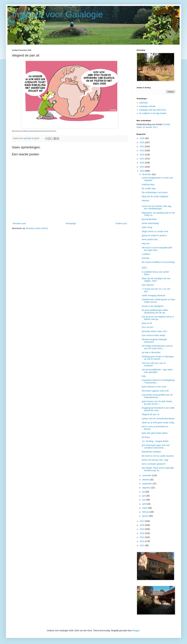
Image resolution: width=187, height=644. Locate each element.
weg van (146, 243)
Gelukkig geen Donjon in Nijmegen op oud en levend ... (158, 358)
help (144, 376)
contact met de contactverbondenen (158, 419)
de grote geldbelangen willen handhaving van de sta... (155, 311)
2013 (142, 537)
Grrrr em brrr (148, 327)
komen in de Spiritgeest (153, 306)
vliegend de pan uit (150, 414)
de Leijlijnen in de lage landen (153, 113)
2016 (142, 525)
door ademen (148, 285)
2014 (142, 533)
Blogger (136, 631)
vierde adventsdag (150, 223)
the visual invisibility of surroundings (158, 262)
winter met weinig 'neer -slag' (155, 460)
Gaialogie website (147, 106)
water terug (147, 227)
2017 (142, 521)
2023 (142, 150)
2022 (142, 155)
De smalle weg (149, 188)
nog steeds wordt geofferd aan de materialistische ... (157, 396)
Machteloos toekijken (151, 452)
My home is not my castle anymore (158, 456)
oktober (146, 480)
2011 (142, 545)
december (147, 174)
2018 (142, 171)
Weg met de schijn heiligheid (155, 196)
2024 (142, 146)
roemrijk (145, 258)
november (147, 475)
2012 (142, 541)
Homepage (71, 223)
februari (146, 512)
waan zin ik (147, 323)
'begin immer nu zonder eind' (155, 231)
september (147, 484)
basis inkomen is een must (154, 387)
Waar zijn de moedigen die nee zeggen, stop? (156, 280)
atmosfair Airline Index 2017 (155, 331)
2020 (142, 163)
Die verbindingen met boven (155, 192)
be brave (146, 437)
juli (144, 492)
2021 (142, 159)
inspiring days (148, 184)
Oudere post (121, 223)
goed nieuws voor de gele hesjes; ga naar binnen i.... (157, 403)
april (144, 504)
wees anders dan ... (151, 239)
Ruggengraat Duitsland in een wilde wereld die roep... (158, 409)
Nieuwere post (19, 223)
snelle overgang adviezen (154, 295)
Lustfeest (146, 254)
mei (144, 500)
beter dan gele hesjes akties (155, 433)
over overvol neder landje (153, 335)
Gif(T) (144, 268)
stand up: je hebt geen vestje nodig (158, 423)
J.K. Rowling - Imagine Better (155, 441)
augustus (147, 488)
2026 (142, 138)
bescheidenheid (149, 219)
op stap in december (151, 352)
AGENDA (144, 103)
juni (144, 496)
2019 (142, 167)
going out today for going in (154, 235)
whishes (146, 201)
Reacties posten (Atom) (37, 228)
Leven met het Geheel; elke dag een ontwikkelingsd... (156, 207)
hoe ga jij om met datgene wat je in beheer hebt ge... (158, 318)
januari (146, 516)
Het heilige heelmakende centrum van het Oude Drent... (157, 347)
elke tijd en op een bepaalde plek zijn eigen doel (157, 249)
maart (145, 508)
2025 (142, 142)
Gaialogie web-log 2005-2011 (153, 110)
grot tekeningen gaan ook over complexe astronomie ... (156, 446)
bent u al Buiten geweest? (154, 464)
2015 (142, 529)
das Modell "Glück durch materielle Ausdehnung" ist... (158, 469)
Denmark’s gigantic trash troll (155, 391)
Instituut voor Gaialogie (57, 14)
